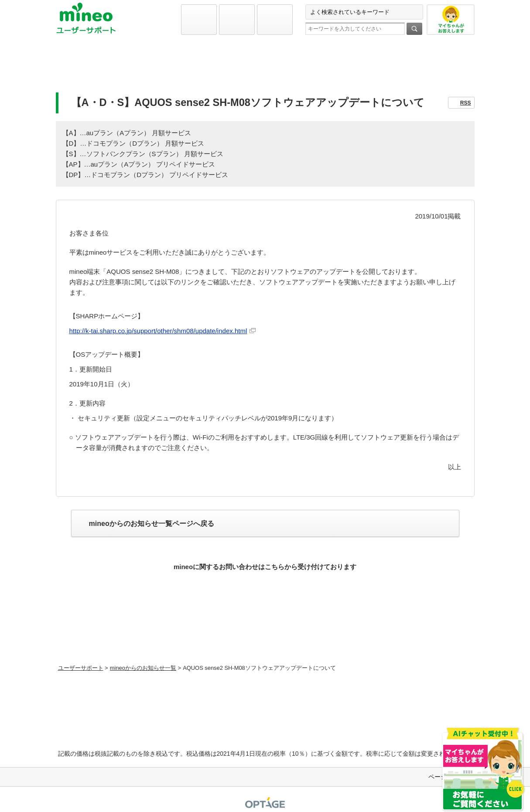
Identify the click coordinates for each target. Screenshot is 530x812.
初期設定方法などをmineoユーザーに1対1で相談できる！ (265, 640)
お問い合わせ (406, 68)
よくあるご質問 (265, 68)
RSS (466, 103)
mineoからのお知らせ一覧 (143, 668)
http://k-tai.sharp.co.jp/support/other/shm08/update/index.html (158, 331)
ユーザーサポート (81, 668)
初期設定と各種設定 (124, 68)
